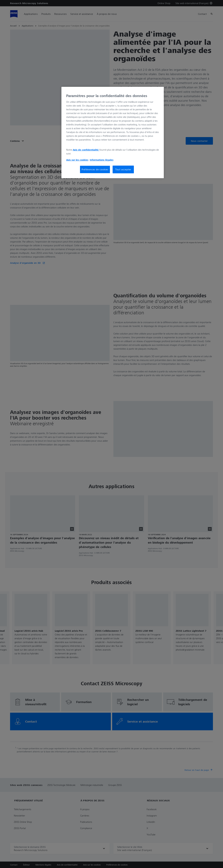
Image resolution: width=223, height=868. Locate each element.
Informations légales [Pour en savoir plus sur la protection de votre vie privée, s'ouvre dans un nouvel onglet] (102, 160)
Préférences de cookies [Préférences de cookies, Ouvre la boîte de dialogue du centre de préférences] (95, 169)
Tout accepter (123, 169)
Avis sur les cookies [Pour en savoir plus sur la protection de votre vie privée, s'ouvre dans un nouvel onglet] (77, 160)
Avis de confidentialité (86, 150)
